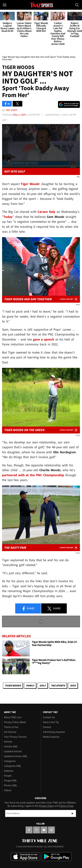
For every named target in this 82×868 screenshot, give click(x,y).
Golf (43, 685)
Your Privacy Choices (15, 737)
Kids (73, 685)
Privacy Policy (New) (15, 722)
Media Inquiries (51, 737)
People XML (10, 781)
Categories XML (13, 766)
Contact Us (49, 717)
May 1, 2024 (20, 115)
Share (28, 609)
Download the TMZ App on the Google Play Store (57, 857)
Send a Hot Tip (51, 722)
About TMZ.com (13, 717)
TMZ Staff (11, 110)
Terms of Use (11, 727)
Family (30, 685)
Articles (8, 742)
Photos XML (11, 785)
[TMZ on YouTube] (44, 830)
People (8, 776)
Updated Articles (13, 751)
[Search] (77, 5)
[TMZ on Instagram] (51, 830)
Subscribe (72, 813)
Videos (8, 790)
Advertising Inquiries (54, 732)
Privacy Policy (47, 806)
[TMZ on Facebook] (29, 830)
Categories (10, 761)
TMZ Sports (58, 685)
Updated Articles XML (16, 756)
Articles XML (11, 747)
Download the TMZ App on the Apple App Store (25, 857)
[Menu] (5, 5)
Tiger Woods (13, 685)
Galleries (9, 771)
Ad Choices (10, 732)
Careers (47, 727)
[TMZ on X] (37, 830)
